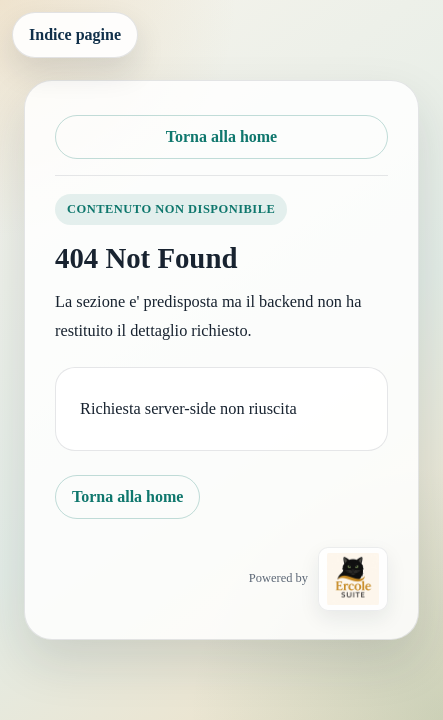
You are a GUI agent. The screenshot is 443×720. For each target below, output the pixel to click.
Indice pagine (75, 34)
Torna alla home (221, 136)
